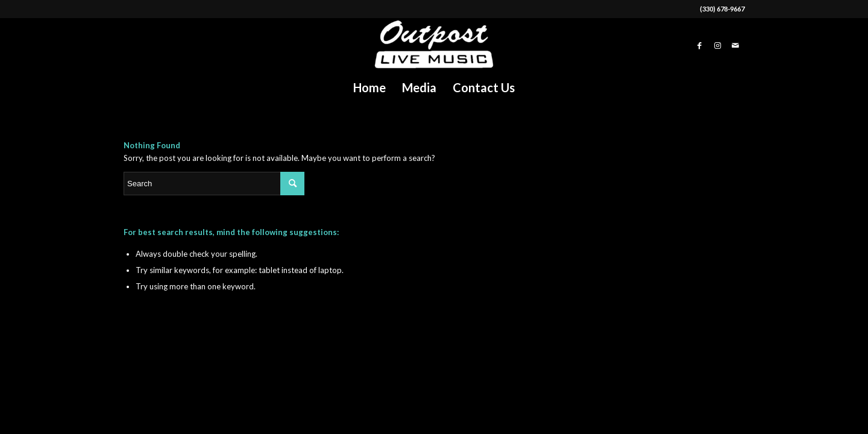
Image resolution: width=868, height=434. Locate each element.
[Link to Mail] (735, 45)
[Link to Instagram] (717, 45)
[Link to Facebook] (699, 45)
